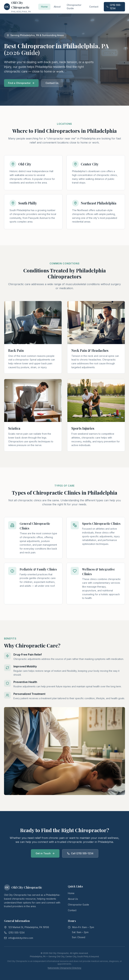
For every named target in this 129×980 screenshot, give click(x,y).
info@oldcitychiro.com (21, 938)
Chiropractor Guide (74, 7)
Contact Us (52, 83)
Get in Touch (45, 854)
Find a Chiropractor (21, 83)
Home (44, 7)
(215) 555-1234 (114, 7)
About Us (73, 899)
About (57, 7)
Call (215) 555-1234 (80, 854)
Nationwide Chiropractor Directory (64, 968)
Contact (94, 7)
